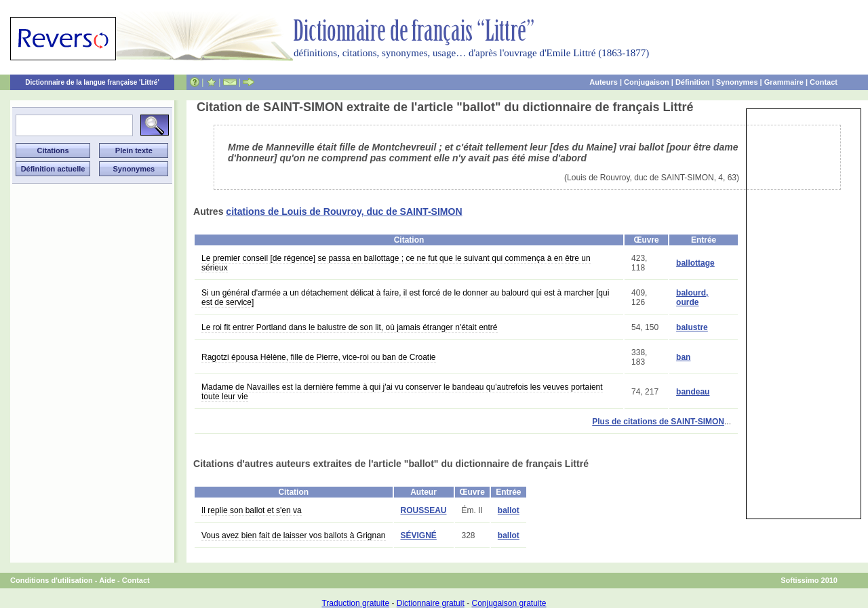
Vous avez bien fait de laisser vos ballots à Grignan (294, 535)
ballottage (695, 263)
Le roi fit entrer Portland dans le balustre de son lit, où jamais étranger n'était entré (350, 327)
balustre (692, 327)
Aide (107, 580)
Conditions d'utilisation (52, 580)
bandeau (693, 392)
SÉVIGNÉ (419, 535)
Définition (693, 82)
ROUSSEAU (424, 510)
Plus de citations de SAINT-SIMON (658, 422)
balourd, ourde (692, 298)
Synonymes (737, 82)
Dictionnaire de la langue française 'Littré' (92, 82)
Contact (824, 82)
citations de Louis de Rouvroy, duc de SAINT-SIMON (344, 211)
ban (683, 357)
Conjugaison (647, 82)
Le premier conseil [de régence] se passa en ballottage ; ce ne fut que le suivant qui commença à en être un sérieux (396, 263)
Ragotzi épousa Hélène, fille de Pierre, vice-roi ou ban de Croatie (319, 357)
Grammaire (784, 82)
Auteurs (604, 82)
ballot (509, 510)
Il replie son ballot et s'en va (252, 510)
